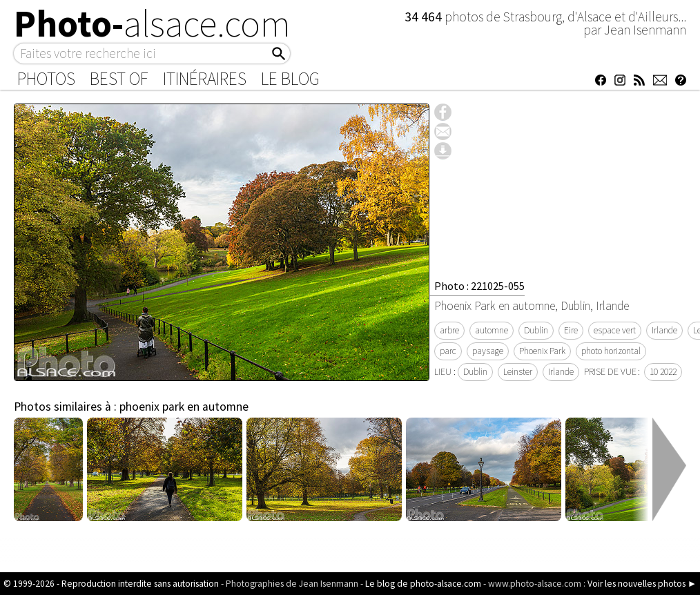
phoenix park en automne (184, 407)
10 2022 (663, 372)
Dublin (536, 330)
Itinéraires (205, 79)
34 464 (425, 17)
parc (448, 351)
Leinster (518, 372)
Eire (571, 330)
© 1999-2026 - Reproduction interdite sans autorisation (111, 584)
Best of (119, 79)
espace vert (615, 330)
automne (492, 330)
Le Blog (290, 79)
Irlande (664, 330)
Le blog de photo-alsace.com (423, 584)
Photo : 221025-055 (479, 286)
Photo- (152, 23)
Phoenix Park (542, 351)
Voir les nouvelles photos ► (642, 584)
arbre (449, 330)
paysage (488, 351)
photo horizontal (611, 351)
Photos (46, 79)
